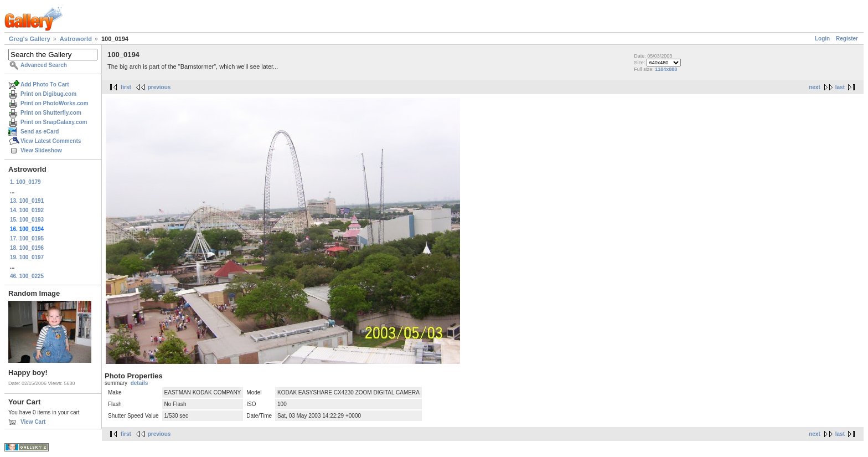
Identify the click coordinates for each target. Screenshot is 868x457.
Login (822, 38)
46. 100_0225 (27, 276)
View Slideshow (41, 150)
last (840, 87)
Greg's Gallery (30, 39)
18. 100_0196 (27, 248)
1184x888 (666, 69)
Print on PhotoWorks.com (55, 103)
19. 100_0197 (27, 257)
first (126, 87)
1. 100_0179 (25, 182)
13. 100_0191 (27, 201)
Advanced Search (44, 65)
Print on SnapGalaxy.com (54, 122)
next (815, 87)
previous (159, 87)
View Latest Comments (51, 141)
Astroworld (76, 39)
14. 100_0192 (27, 210)
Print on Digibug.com (48, 94)
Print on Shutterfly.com (51, 113)
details (139, 383)
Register (847, 38)
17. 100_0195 (27, 238)
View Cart (33, 422)
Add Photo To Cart (45, 84)
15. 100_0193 (27, 220)
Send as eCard (40, 132)
